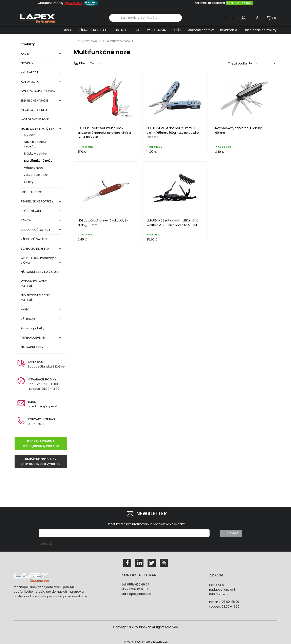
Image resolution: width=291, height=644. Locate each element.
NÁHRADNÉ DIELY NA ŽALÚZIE (40, 272)
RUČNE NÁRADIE (32, 211)
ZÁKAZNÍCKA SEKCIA (93, 30)
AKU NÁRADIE (30, 72)
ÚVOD (68, 30)
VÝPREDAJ (28, 319)
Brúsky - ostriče (35, 154)
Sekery (29, 182)
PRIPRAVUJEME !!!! (33, 338)
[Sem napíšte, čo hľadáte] (150, 18)
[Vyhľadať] (114, 18)
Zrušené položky (33, 328)
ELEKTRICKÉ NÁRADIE (34, 101)
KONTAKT (120, 30)
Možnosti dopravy (201, 30)
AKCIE (25, 54)
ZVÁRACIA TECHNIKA (35, 249)
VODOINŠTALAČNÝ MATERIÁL (34, 284)
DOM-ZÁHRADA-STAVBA (38, 91)
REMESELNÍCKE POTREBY (37, 201)
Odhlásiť (46, 544)
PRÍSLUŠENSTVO (32, 192)
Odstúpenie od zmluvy (260, 30)
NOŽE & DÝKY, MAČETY (37, 129)
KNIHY (25, 309)
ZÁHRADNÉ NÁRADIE (34, 239)
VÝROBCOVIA (156, 30)
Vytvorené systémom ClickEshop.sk (145, 642)
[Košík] (271, 18)
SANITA (26, 220)
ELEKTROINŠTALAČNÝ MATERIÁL (35, 298)
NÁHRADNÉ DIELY (32, 347)
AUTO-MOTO (30, 82)
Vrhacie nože (34, 168)
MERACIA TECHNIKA (34, 110)
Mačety (30, 135)
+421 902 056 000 (239, 3)
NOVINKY (27, 63)
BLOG (137, 30)
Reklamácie (229, 30)
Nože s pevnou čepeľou (35, 144)
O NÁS (177, 30)
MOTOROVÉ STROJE (35, 119)
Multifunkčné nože (38, 161)
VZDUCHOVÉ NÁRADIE (36, 230)
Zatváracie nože (36, 175)
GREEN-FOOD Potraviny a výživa (39, 260)
